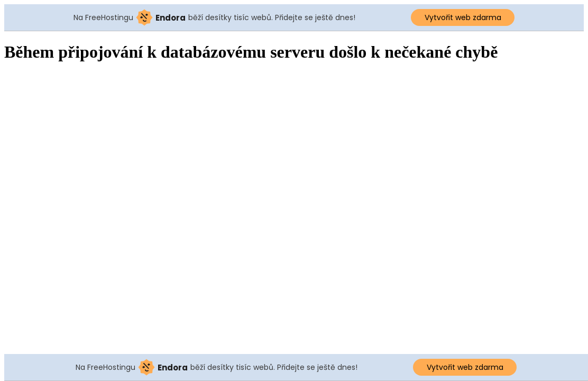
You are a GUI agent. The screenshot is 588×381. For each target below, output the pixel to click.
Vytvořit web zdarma (463, 17)
